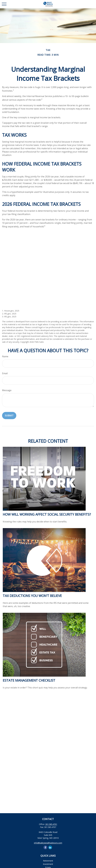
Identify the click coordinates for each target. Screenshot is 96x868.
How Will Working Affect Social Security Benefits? (47, 514)
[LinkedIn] (50, 847)
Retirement (48, 861)
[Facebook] (45, 847)
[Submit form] (9, 416)
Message (7, 390)
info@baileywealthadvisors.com (48, 843)
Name (5, 356)
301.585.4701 (51, 824)
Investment (48, 864)
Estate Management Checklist (29, 680)
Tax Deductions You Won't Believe (32, 596)
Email (5, 373)
